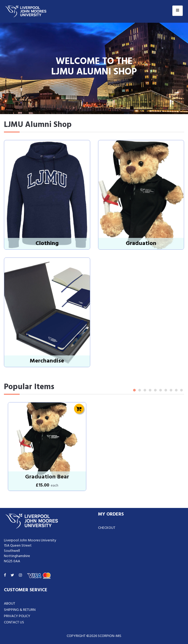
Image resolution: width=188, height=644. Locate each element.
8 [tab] (171, 390)
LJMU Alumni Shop (38, 125)
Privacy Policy (17, 616)
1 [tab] (134, 390)
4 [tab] (150, 390)
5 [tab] (155, 390)
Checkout (107, 528)
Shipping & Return (20, 610)
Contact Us (14, 622)
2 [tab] (140, 390)
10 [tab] (181, 390)
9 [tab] (176, 390)
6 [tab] (161, 390)
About (10, 604)
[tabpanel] (47, 447)
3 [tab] (145, 390)
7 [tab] (166, 390)
